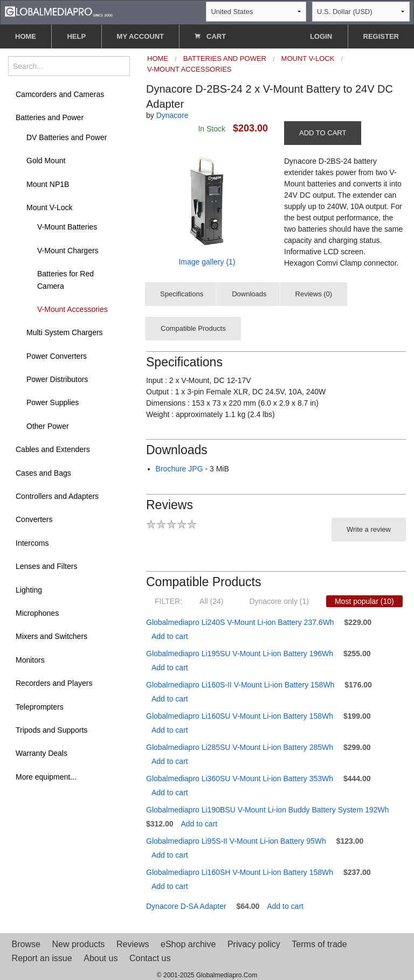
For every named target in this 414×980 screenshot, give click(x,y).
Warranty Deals (42, 753)
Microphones (37, 613)
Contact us (150, 958)
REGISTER (381, 36)
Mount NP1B (48, 184)
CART (210, 36)
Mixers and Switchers (51, 636)
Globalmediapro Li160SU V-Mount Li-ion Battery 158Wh (240, 716)
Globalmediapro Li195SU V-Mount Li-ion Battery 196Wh (240, 654)
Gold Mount (46, 161)
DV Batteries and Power (67, 137)
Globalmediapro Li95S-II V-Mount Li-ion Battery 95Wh (236, 841)
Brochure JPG (180, 469)
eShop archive (188, 944)
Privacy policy (254, 944)
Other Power (48, 426)
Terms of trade (319, 944)
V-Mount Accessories (73, 309)
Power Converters (57, 356)
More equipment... (46, 777)
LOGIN (321, 36)
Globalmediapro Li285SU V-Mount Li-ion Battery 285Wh (240, 747)
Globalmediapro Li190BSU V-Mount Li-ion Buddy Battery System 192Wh (268, 810)
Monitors (30, 660)
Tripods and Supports (51, 730)
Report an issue (42, 958)
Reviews (133, 944)
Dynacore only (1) (279, 601)
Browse (26, 944)
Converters (34, 519)
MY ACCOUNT (140, 36)
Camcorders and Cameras (60, 94)
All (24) (211, 601)
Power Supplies (53, 402)
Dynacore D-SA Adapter (186, 906)
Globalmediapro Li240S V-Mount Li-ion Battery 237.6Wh (240, 622)
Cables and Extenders (53, 449)
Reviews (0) (314, 294)
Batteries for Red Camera (65, 280)
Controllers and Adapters (57, 496)
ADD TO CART (323, 133)
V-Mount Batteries (67, 227)
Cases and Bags (43, 473)
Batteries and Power (50, 117)
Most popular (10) (364, 601)
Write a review (369, 529)
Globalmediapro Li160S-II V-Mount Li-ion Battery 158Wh (240, 685)
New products (79, 944)
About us (101, 958)
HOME (26, 36)
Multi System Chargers (65, 332)
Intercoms (32, 543)
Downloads (249, 294)
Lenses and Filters (46, 566)
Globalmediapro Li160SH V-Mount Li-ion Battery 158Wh (240, 872)
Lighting (29, 590)
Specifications (182, 294)
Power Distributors (57, 379)
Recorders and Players (54, 683)
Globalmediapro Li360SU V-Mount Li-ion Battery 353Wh (240, 779)
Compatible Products (193, 328)
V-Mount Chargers (68, 251)
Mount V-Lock (50, 207)
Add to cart (170, 636)
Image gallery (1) (207, 262)
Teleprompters (40, 707)
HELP (76, 36)
